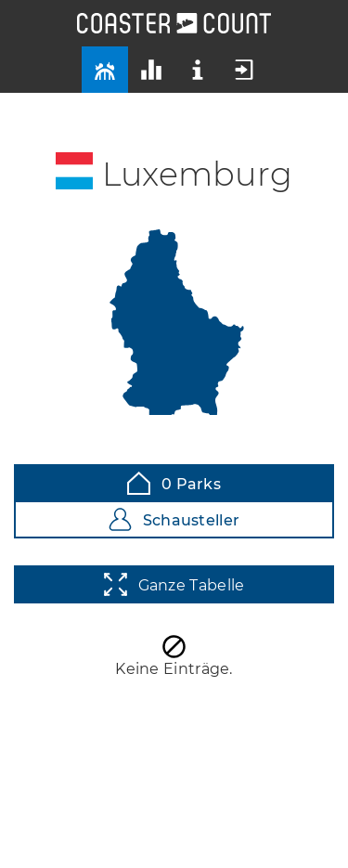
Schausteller (174, 519)
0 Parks (174, 483)
